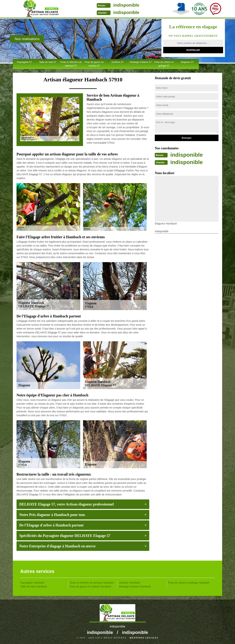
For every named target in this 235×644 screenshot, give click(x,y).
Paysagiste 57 (24, 62)
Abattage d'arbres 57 (141, 62)
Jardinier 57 (117, 62)
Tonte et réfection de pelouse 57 (71, 64)
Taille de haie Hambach (34, 587)
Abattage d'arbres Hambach (135, 587)
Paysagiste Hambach (32, 583)
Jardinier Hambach (130, 583)
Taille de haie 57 (48, 62)
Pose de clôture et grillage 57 (164, 64)
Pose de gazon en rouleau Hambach (90, 587)
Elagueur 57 (187, 62)
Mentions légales (144, 638)
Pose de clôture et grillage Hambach (189, 583)
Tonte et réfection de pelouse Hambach (92, 583)
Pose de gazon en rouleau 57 (94, 64)
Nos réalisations (27, 39)
